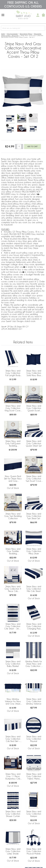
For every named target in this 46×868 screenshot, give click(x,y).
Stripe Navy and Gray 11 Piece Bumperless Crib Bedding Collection (13, 776)
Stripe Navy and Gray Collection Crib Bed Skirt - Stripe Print (13, 739)
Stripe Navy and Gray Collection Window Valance (34, 701)
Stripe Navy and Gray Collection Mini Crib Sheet (34, 589)
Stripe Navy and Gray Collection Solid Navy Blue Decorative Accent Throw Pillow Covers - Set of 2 (34, 373)
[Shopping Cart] (43, 15)
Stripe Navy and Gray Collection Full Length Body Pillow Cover (13, 373)
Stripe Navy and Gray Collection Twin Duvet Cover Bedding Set (34, 479)
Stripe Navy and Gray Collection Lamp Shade (13, 851)
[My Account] (38, 15)
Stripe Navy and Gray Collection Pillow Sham (34, 551)
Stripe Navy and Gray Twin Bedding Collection (13, 516)
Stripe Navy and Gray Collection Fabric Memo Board (34, 776)
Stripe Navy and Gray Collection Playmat (34, 739)
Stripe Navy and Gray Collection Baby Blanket (13, 664)
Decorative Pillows (26, 34)
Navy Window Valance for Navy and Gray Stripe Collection (13, 702)
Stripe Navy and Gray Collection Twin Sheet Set (34, 516)
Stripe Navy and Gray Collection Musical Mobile (34, 851)
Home (3, 34)
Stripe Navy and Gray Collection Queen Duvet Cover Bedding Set (34, 408)
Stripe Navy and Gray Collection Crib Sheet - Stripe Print (13, 626)
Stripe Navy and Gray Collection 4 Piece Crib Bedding (13, 589)
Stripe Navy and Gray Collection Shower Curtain (13, 814)
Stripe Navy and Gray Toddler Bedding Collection (13, 551)
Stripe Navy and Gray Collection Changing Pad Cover (34, 626)
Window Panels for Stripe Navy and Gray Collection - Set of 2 (34, 664)
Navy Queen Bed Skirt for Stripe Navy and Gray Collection (13, 479)
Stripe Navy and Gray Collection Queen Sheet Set (34, 443)
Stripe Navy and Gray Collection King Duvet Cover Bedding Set (13, 408)
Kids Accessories (12, 34)
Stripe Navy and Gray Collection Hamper (34, 814)
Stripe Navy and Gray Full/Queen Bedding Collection (13, 444)
